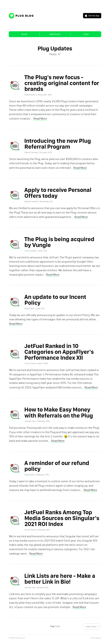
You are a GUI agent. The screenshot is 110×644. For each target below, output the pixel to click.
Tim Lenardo (29, 253)
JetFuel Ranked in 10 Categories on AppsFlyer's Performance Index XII (58, 356)
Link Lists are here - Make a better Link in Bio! (59, 585)
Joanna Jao (29, 426)
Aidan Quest (29, 95)
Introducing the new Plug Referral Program (57, 145)
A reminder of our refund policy (56, 471)
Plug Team (28, 312)
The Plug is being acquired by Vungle (62, 245)
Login (86, 34)
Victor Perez (29, 367)
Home (24, 34)
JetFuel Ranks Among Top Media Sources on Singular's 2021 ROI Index (61, 524)
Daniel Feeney (30, 154)
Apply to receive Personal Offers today (57, 195)
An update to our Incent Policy (54, 303)
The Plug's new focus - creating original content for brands (61, 84)
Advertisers (55, 34)
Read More (39, 120)
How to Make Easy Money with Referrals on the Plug (58, 417)
